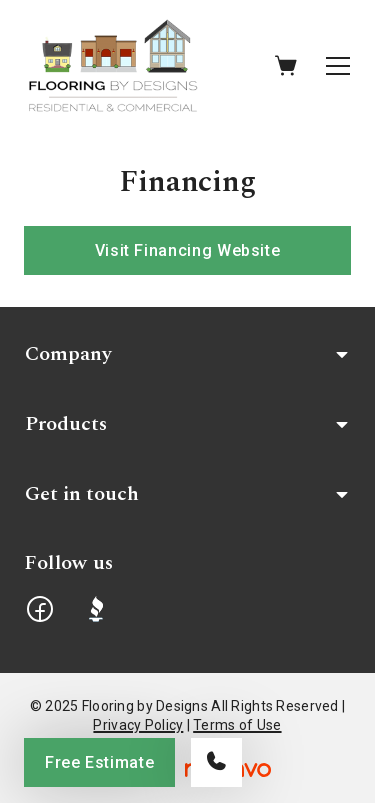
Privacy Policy (138, 725)
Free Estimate (99, 762)
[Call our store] (216, 762)
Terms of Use (237, 725)
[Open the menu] (338, 66)
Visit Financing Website (188, 250)
